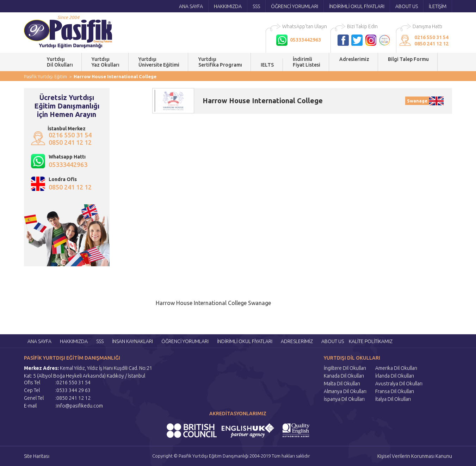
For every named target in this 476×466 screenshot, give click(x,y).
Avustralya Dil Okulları (399, 384)
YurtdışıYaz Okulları (106, 62)
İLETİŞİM (438, 6)
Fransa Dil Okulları (395, 391)
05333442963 (68, 164)
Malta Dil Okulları (342, 384)
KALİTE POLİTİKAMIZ (371, 341)
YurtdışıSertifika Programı (220, 62)
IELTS (267, 65)
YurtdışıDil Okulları (60, 62)
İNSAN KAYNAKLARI (132, 341)
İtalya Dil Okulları (393, 399)
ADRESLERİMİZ (297, 341)
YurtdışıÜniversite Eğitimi (159, 62)
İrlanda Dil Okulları (395, 376)
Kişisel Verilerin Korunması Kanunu (415, 456)
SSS (256, 6)
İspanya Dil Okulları (344, 399)
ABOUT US (407, 6)
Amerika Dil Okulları (396, 368)
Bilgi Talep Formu (408, 62)
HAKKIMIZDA (228, 6)
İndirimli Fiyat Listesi (307, 62)
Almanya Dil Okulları (345, 391)
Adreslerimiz (354, 62)
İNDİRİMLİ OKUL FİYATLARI (357, 6)
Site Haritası (37, 456)
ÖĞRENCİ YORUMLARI (295, 6)
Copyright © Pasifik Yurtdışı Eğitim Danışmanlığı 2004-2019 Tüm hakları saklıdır (231, 456)
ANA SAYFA (191, 6)
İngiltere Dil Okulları (345, 368)
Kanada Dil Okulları (344, 376)
